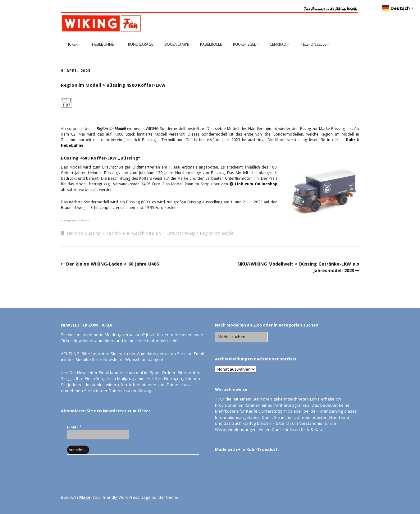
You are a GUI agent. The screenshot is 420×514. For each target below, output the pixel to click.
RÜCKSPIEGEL (244, 44)
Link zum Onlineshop (256, 184)
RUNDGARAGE (141, 44)
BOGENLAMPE (177, 44)
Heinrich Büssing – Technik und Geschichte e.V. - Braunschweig (131, 233)
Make (85, 497)
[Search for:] (241, 337)
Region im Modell (218, 233)
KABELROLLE (211, 44)
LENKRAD (278, 44)
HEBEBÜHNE (103, 44)
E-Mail (74, 427)
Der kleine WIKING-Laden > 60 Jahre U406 (112, 264)
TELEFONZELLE (313, 44)
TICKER (72, 44)
